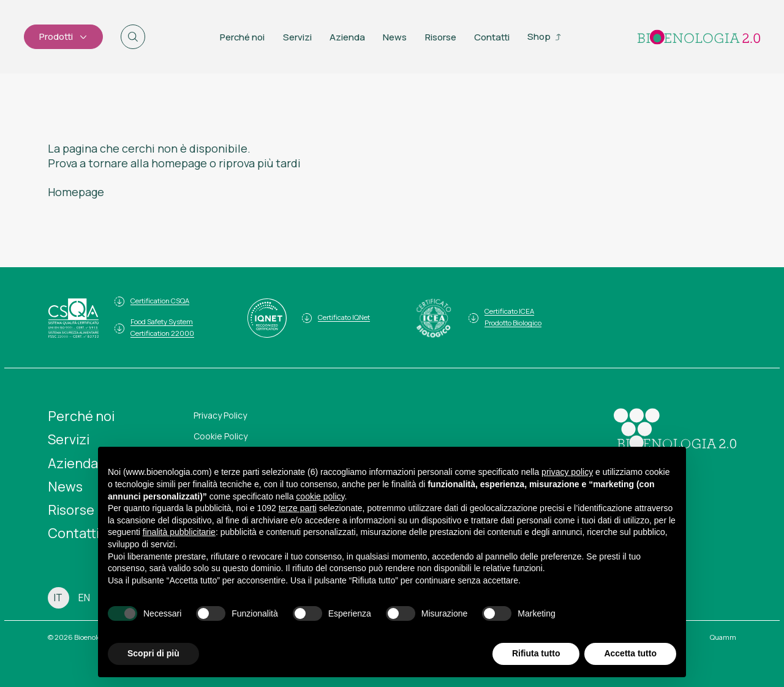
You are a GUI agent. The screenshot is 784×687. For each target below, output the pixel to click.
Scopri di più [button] (153, 653)
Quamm (723, 637)
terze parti (298, 508)
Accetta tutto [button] (630, 653)
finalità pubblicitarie (179, 532)
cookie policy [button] (320, 496)
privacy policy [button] (567, 472)
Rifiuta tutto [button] (536, 653)
